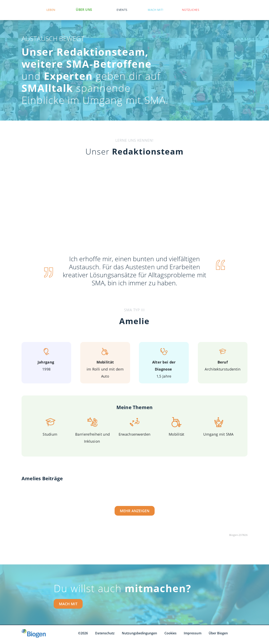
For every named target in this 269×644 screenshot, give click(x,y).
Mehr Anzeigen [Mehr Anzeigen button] (135, 511)
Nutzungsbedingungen (139, 633)
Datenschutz (105, 633)
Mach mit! (156, 10)
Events (122, 10)
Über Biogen (218, 633)
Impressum (193, 633)
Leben (51, 10)
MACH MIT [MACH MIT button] (68, 604)
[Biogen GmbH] (34, 633)
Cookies (171, 633)
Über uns (84, 10)
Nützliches (191, 10)
